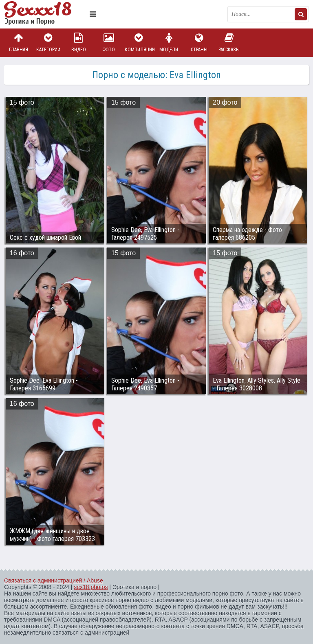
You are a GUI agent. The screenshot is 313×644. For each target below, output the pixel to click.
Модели (169, 43)
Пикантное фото (45, 14)
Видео (79, 43)
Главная (18, 43)
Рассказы (229, 43)
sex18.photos (91, 587)
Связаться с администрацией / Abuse (54, 580)
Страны (199, 43)
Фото (109, 43)
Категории (48, 43)
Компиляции (139, 43)
